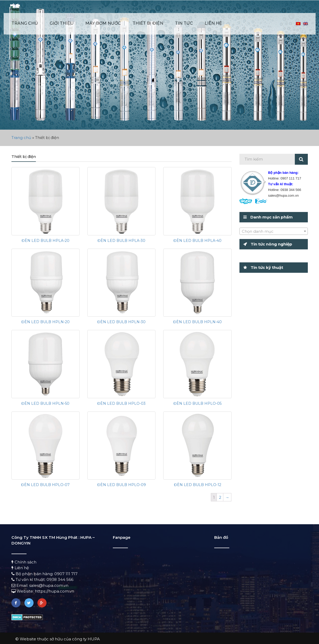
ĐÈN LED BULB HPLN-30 (121, 322)
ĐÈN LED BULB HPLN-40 (197, 322)
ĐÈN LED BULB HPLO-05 (197, 403)
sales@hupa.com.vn (49, 585)
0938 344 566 (60, 579)
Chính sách (24, 562)
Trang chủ (25, 23)
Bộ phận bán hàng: (33, 574)
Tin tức (184, 23)
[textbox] (274, 231)
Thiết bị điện (148, 23)
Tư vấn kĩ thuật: (29, 579)
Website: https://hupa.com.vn (43, 591)
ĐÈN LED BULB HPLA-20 (45, 241)
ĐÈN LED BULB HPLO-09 (122, 485)
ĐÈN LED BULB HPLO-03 (121, 403)
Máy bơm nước (103, 23)
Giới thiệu (62, 23)
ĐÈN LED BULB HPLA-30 (121, 241)
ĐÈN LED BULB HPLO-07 (45, 485)
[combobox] (274, 231)
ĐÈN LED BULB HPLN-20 (45, 322)
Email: (20, 585)
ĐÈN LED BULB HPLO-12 (198, 485)
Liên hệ (213, 23)
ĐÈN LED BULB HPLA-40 (197, 241)
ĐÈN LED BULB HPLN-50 (45, 403)
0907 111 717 (66, 574)
